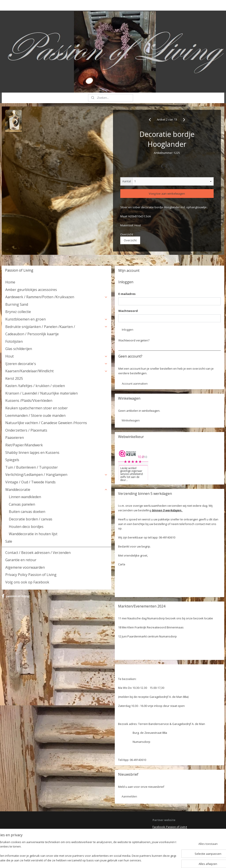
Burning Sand (17, 304)
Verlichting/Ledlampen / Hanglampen (56, 475)
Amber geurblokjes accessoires (31, 290)
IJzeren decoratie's (56, 364)
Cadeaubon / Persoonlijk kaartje (32, 334)
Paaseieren (15, 438)
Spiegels (12, 460)
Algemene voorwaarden (25, 567)
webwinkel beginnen (124, 860)
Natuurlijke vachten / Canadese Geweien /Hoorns (46, 423)
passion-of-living (15, 596)
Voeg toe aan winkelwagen (167, 193)
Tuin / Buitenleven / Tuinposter (32, 467)
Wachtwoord (128, 311)
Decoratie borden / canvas (31, 519)
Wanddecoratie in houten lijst (33, 534)
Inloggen (128, 330)
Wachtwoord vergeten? (134, 340)
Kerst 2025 (14, 378)
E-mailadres (127, 294)
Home (10, 282)
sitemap (98, 860)
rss (107, 860)
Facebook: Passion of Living (170, 827)
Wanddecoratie (56, 490)
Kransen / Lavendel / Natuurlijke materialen (41, 393)
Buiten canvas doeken (27, 512)
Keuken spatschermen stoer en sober (37, 408)
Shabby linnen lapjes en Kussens (32, 453)
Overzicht (130, 240)
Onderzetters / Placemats (26, 430)
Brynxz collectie (18, 312)
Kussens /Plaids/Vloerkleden (29, 400)
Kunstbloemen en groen (56, 319)
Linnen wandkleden (25, 497)
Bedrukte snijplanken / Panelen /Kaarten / (56, 327)
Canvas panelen (22, 504)
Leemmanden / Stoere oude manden (35, 415)
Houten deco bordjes (26, 527)
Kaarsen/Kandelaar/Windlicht (56, 371)
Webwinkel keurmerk (166, 840)
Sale (9, 541)
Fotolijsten (14, 341)
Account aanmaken (135, 384)
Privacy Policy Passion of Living (31, 575)
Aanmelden (129, 796)
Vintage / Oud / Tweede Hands (30, 482)
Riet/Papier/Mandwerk (24, 445)
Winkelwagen (131, 420)
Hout (56, 356)
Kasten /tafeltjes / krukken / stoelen (35, 386)
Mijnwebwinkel (163, 860)
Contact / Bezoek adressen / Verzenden (38, 553)
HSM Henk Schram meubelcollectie (174, 835)
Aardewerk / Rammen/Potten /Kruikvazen (56, 297)
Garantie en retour (21, 560)
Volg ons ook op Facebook (27, 582)
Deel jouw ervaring (164, 831)
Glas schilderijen (19, 349)
